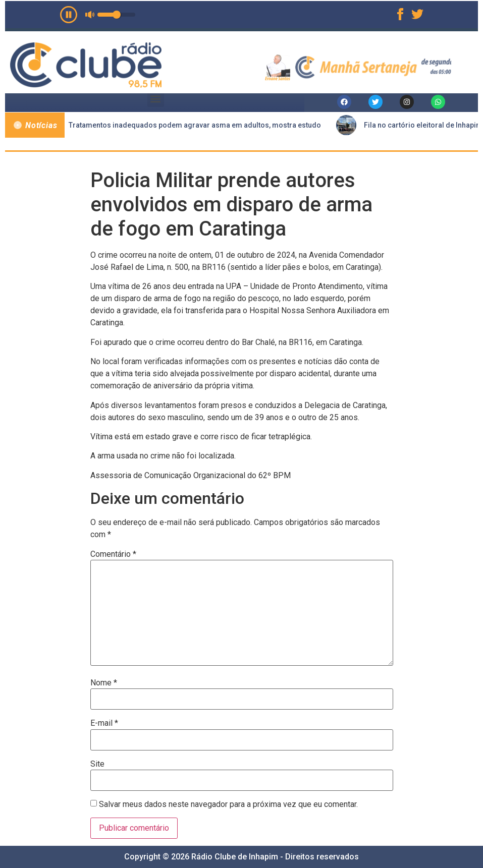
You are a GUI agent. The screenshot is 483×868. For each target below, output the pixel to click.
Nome (104, 683)
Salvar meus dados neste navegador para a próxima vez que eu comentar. (228, 804)
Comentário (113, 554)
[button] (156, 99)
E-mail (104, 723)
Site (97, 764)
